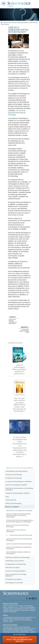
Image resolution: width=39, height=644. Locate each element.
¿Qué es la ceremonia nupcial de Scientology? (16, 531)
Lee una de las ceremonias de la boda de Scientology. (17, 113)
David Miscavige (19, 628)
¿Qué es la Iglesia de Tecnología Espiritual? (16, 575)
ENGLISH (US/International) (10, 606)
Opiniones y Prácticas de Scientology (18, 557)
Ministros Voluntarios (19, 619)
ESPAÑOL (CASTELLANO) (21, 610)
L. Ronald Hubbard (8, 617)
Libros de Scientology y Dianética (16, 485)
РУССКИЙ (27, 607)
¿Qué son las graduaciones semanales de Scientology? (19, 548)
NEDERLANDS (8, 609)
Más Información (27, 620)
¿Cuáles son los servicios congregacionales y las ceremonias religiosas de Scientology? (20, 521)
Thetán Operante (11, 500)
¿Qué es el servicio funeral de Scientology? (19, 544)
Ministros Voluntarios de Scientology (17, 630)
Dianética (16, 627)
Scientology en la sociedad (14, 583)
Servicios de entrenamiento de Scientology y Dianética (19, 489)
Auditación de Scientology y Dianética (18, 493)
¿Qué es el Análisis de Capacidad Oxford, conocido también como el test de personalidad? (19, 515)
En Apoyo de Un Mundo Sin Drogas (20, 632)
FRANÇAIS (11, 607)
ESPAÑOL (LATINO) (8, 610)
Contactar (6, 621)
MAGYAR (21, 609)
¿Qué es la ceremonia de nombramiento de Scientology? (19, 540)
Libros (11, 620)
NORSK (26, 609)
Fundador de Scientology (14, 478)
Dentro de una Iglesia (12, 507)
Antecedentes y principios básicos (17, 471)
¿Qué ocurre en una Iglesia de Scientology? (19, 510)
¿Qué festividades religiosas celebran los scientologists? (18, 553)
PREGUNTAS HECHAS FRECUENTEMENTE (16, 23)
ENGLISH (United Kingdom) (25, 606)
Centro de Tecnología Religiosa (16, 571)
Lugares (11, 621)
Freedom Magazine (24, 631)
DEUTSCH (15, 609)
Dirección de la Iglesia (13, 568)
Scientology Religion (8, 628)
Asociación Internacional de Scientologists (18, 630)
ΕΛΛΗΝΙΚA (32, 610)
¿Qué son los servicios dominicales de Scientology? (18, 526)
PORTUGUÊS (13, 612)
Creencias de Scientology (14, 475)
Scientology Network (25, 627)
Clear (7, 497)
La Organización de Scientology (16, 564)
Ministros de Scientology (13, 503)
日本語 (22, 607)
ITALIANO (6, 612)
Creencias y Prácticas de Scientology (23, 617)
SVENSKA (32, 609)
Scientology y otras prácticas (15, 561)
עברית (17, 607)
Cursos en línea (18, 620)
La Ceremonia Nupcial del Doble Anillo (21, 535)
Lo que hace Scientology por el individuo (19, 481)
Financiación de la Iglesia (14, 579)
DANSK (5, 607)
